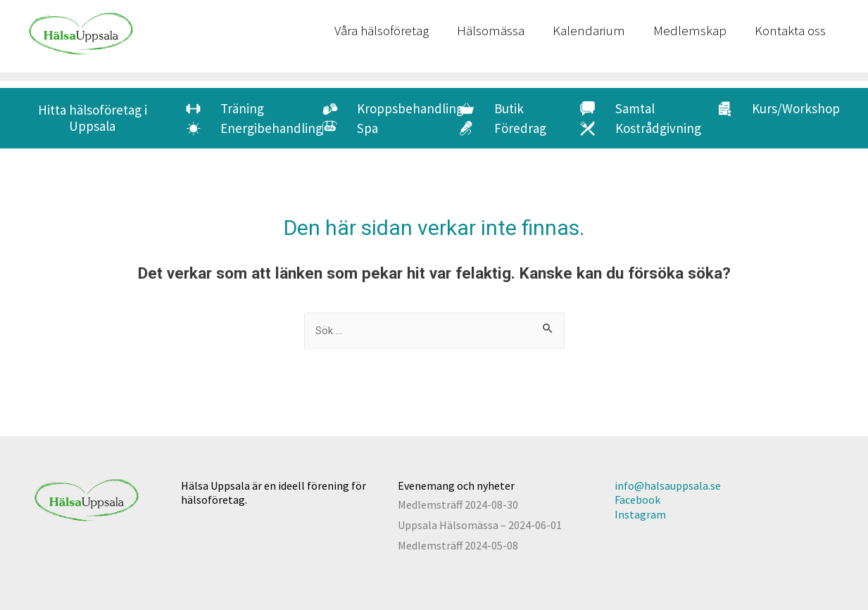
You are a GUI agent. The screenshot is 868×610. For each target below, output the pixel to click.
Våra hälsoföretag (382, 30)
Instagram (640, 514)
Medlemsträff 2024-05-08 (458, 545)
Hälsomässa (491, 30)
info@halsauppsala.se (668, 485)
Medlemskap (690, 30)
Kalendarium (589, 30)
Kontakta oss (790, 30)
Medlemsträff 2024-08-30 (458, 504)
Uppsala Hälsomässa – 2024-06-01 (480, 525)
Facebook (637, 500)
